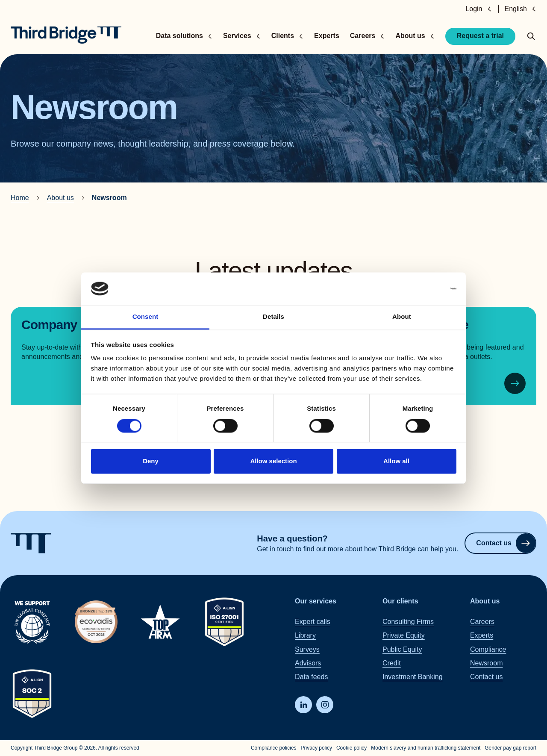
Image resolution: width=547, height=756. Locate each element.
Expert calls (313, 622)
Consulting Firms (408, 622)
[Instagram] (325, 705)
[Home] (66, 35)
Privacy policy (316, 748)
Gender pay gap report (510, 748)
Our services (316, 602)
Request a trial (480, 36)
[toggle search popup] (531, 36)
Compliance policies (274, 748)
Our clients (400, 602)
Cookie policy (351, 748)
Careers (482, 622)
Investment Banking (413, 677)
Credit (392, 663)
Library (305, 635)
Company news (66, 325)
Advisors (308, 663)
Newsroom (486, 663)
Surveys (307, 649)
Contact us (506, 543)
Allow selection (273, 461)
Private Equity (404, 635)
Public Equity (402, 649)
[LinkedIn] (303, 705)
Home (20, 198)
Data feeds (311, 677)
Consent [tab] (146, 317)
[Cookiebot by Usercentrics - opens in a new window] (419, 288)
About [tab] (402, 317)
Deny (151, 461)
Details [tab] (273, 317)
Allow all (396, 461)
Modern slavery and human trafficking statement (426, 748)
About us (60, 198)
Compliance (488, 649)
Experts (327, 36)
